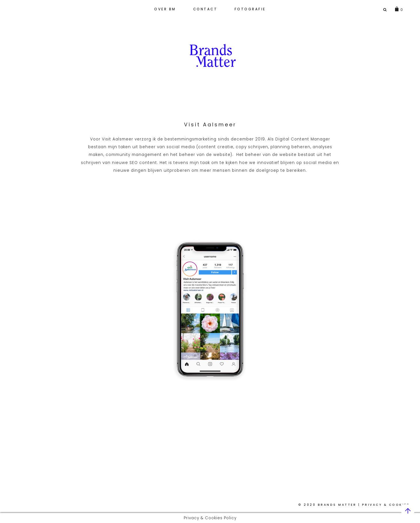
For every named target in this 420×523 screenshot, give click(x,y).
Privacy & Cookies (386, 505)
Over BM (165, 9)
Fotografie (250, 9)
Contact (205, 9)
